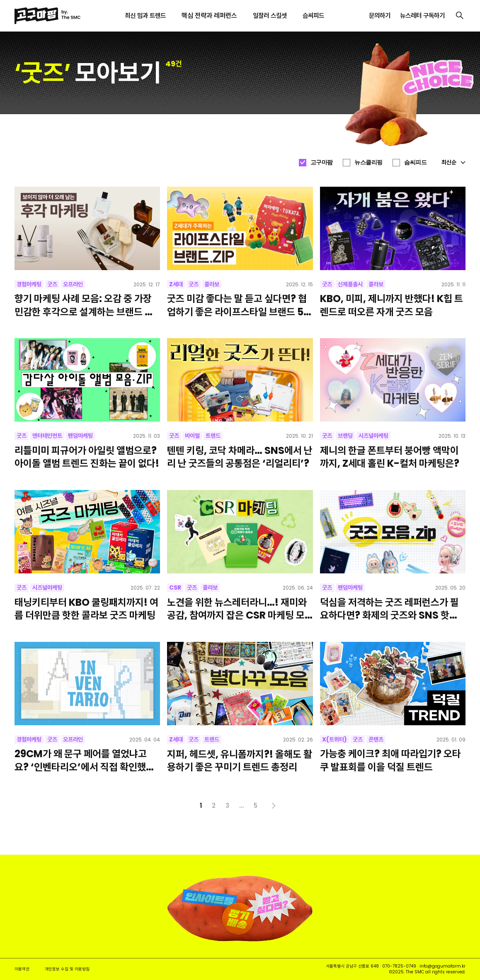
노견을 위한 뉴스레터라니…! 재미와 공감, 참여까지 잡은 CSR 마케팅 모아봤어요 (237, 609)
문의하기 (380, 16)
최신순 (453, 162)
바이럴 (192, 436)
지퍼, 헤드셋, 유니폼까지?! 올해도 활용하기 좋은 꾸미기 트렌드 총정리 (240, 761)
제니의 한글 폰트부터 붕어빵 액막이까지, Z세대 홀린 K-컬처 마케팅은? (390, 457)
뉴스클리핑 (368, 162)
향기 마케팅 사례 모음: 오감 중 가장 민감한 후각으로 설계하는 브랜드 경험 (84, 305)
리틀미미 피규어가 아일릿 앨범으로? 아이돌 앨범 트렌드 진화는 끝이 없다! (87, 457)
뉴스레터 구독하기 (422, 16)
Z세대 (176, 284)
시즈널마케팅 (373, 436)
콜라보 (212, 284)
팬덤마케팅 (80, 436)
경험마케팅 (29, 284)
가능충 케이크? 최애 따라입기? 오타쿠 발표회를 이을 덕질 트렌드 (390, 760)
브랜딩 (345, 436)
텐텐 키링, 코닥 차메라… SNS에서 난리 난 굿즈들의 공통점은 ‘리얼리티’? (240, 457)
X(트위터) (335, 739)
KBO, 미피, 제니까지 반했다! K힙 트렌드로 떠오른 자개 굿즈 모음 (392, 305)
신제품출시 (350, 284)
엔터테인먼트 (47, 436)
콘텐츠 (376, 739)
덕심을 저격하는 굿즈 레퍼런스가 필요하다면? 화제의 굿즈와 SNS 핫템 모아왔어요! (389, 609)
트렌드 (213, 436)
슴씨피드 (415, 162)
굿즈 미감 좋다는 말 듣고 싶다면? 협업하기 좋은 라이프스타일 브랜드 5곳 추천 (240, 305)
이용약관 (22, 969)
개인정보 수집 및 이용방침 (67, 969)
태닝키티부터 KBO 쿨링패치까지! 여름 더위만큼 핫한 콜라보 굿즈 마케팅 (86, 609)
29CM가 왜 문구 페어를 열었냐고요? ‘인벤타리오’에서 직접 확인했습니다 (85, 760)
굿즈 (52, 284)
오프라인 (73, 284)
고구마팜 (322, 162)
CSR (175, 588)
